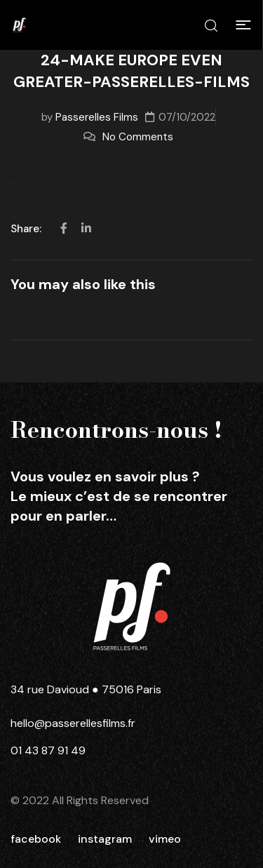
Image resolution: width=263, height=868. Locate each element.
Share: (27, 229)
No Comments (138, 137)
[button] (243, 25)
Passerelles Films (97, 117)
